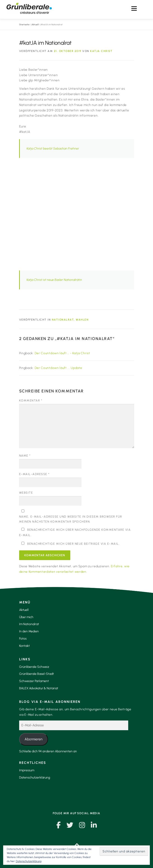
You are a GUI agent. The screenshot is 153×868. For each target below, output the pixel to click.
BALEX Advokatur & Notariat (39, 688)
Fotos (23, 639)
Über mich (26, 617)
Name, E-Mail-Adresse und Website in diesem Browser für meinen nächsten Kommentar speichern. (71, 519)
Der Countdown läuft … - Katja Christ (62, 353)
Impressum (27, 770)
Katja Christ (101, 51)
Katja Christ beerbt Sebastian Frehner (53, 149)
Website (26, 493)
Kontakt (24, 646)
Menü (134, 8)
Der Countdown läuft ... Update (58, 368)
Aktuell (35, 25)
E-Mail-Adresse (34, 474)
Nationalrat (63, 320)
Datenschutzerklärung (35, 778)
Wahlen (82, 320)
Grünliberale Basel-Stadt (37, 674)
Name (25, 456)
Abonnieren (33, 739)
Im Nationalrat (29, 624)
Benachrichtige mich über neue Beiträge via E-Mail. (73, 544)
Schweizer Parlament (34, 681)
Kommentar (31, 400)
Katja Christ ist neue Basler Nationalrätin (54, 280)
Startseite (24, 25)
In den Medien (29, 631)
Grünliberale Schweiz (34, 667)
